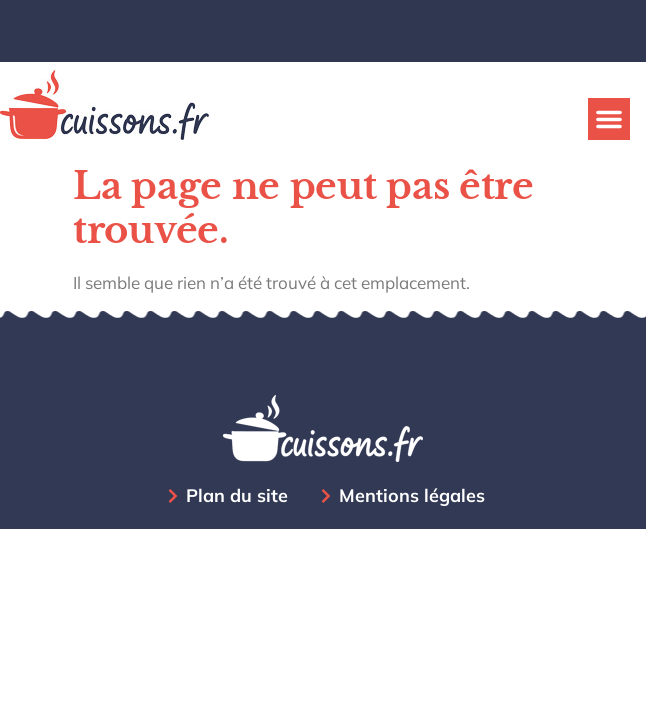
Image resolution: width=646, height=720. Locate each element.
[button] (609, 119)
